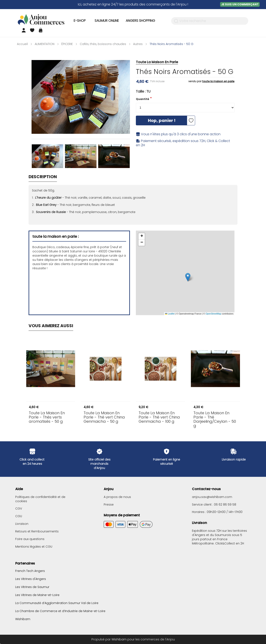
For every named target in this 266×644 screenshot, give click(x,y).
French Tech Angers (30, 571)
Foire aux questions (30, 539)
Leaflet (170, 314)
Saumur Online (107, 21)
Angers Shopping (140, 21)
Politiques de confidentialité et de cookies (40, 499)
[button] (188, 277)
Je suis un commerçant (240, 4)
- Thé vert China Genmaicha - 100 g (159, 417)
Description (43, 177)
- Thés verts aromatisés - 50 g (47, 417)
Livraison (22, 524)
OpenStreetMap (213, 314)
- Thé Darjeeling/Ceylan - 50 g (215, 419)
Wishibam (23, 619)
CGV (19, 509)
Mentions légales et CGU (34, 547)
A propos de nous (117, 497)
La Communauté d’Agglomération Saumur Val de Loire (57, 603)
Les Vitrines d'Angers (31, 579)
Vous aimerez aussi (51, 326)
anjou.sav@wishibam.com (212, 497)
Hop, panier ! (162, 120)
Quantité (143, 99)
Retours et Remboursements (37, 531)
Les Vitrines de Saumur (32, 587)
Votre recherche (193, 21)
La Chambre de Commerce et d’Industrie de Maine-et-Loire (60, 611)
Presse (109, 505)
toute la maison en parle (218, 81)
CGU (19, 516)
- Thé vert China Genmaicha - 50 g (104, 417)
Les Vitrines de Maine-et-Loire (37, 595)
